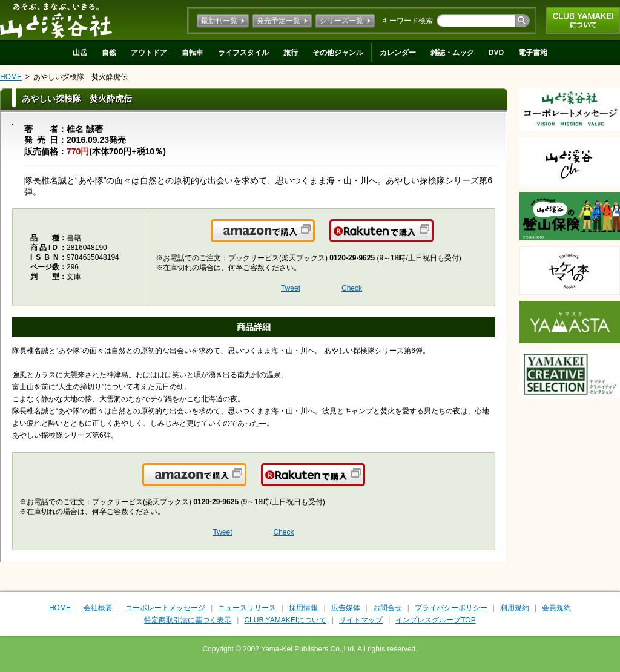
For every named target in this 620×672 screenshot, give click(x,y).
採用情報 (303, 608)
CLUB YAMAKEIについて (583, 21)
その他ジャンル (338, 53)
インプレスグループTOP (435, 620)
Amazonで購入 (314, 238)
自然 (109, 53)
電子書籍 (533, 53)
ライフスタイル (243, 53)
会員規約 (556, 608)
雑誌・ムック (452, 53)
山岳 (80, 53)
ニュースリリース (247, 608)
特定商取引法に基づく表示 (188, 620)
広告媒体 (346, 608)
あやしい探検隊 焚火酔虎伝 (81, 77)
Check (352, 288)
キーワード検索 (407, 21)
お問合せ (387, 608)
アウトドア (149, 53)
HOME (11, 77)
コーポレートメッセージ (165, 608)
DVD (496, 53)
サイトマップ (361, 620)
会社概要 (98, 608)
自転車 (193, 53)
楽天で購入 (433, 238)
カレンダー (398, 53)
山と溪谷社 (56, 20)
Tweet (291, 288)
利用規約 (515, 608)
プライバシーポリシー (451, 608)
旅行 (291, 53)
